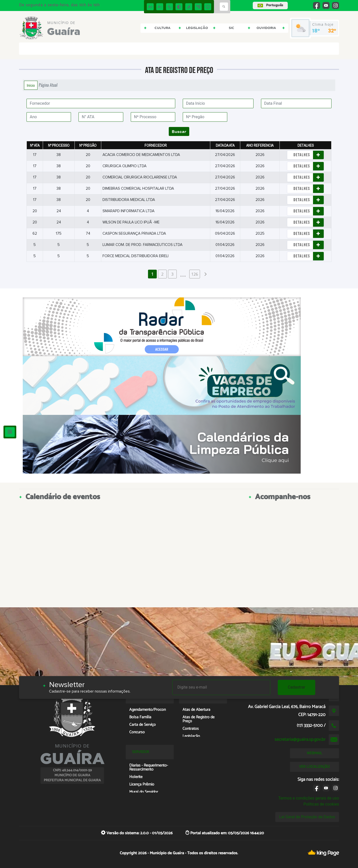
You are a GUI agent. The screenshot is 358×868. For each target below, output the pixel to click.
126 (195, 274)
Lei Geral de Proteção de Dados (307, 817)
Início (31, 85)
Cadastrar (296, 687)
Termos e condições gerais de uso (309, 798)
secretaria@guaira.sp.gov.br (300, 740)
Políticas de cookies (321, 804)
